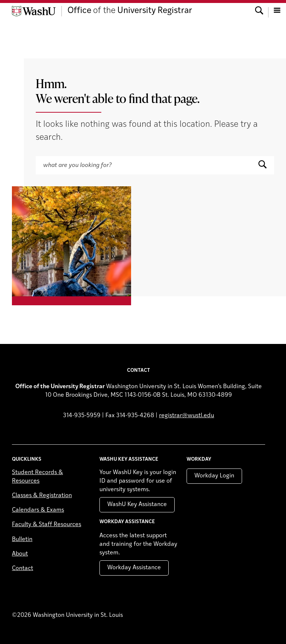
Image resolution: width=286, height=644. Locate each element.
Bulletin (22, 540)
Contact (23, 569)
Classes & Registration (42, 496)
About (20, 554)
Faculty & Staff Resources (47, 525)
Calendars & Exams (38, 510)
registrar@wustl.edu (187, 416)
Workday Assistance (134, 568)
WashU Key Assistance (137, 505)
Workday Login (214, 476)
